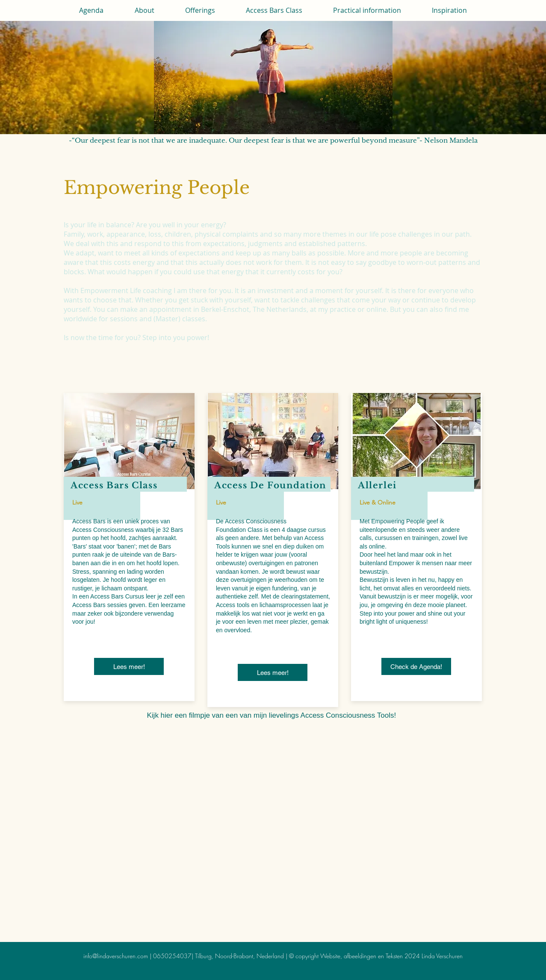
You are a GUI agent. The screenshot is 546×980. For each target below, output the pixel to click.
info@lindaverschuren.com (116, 956)
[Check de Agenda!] (416, 666)
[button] (145, 10)
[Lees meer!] (129, 666)
